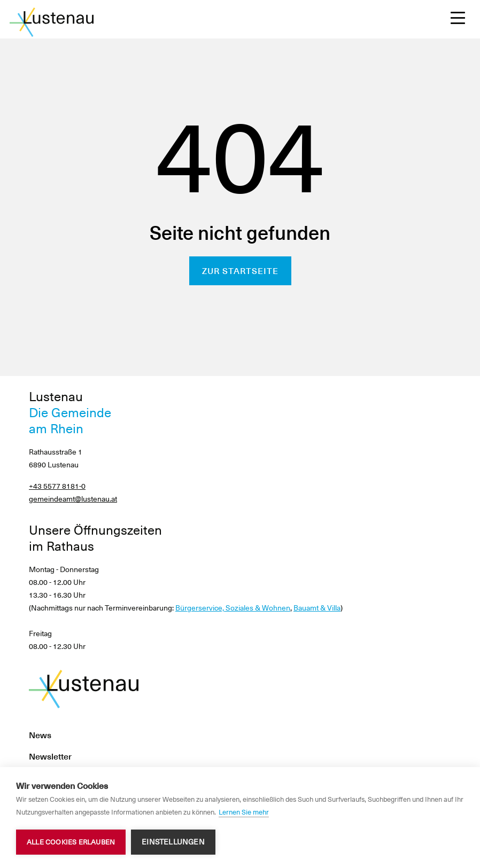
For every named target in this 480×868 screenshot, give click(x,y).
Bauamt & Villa (317, 608)
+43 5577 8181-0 (57, 486)
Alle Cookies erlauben (71, 842)
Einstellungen (173, 842)
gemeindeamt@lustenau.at (73, 499)
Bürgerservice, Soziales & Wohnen (233, 608)
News (40, 735)
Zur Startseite (240, 271)
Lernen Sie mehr (244, 812)
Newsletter (50, 757)
